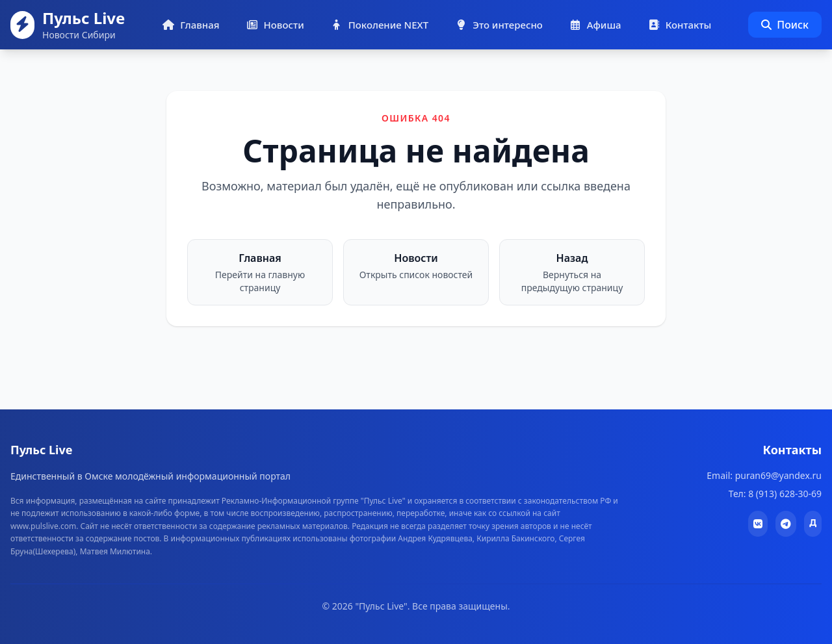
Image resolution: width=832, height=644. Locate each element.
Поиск (785, 25)
